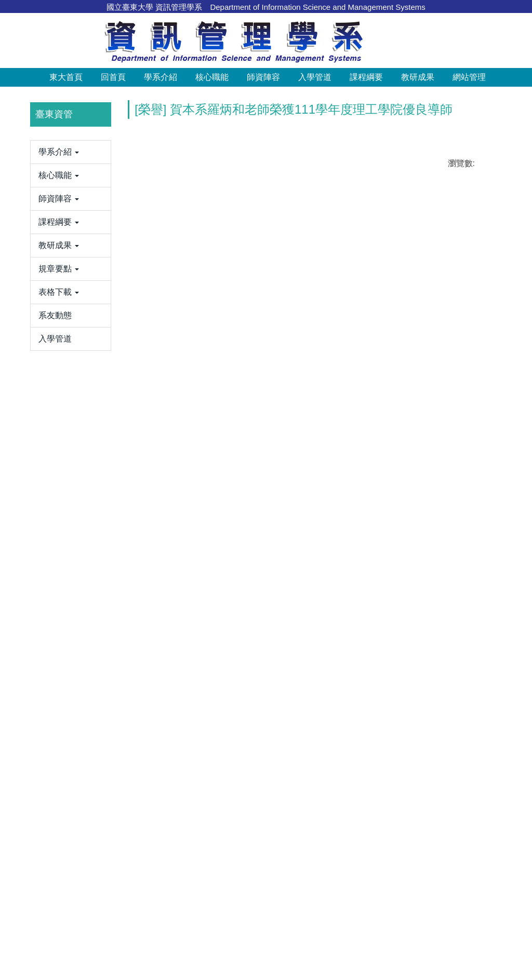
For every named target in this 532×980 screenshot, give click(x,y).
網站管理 (469, 77)
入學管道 (315, 77)
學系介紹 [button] (161, 77)
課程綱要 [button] (366, 77)
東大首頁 (66, 77)
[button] (19, 178)
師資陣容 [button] (263, 77)
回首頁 (113, 77)
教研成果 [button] (418, 77)
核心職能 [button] (212, 77)
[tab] (387, 263)
